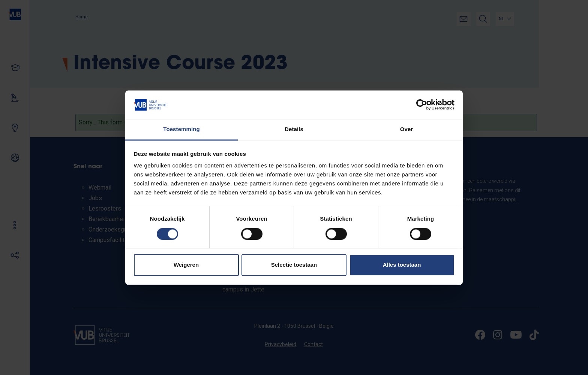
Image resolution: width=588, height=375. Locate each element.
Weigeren (186, 265)
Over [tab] (407, 129)
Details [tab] (294, 129)
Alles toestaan (402, 265)
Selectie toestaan (294, 265)
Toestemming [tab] (181, 129)
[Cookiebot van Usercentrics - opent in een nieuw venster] (422, 105)
